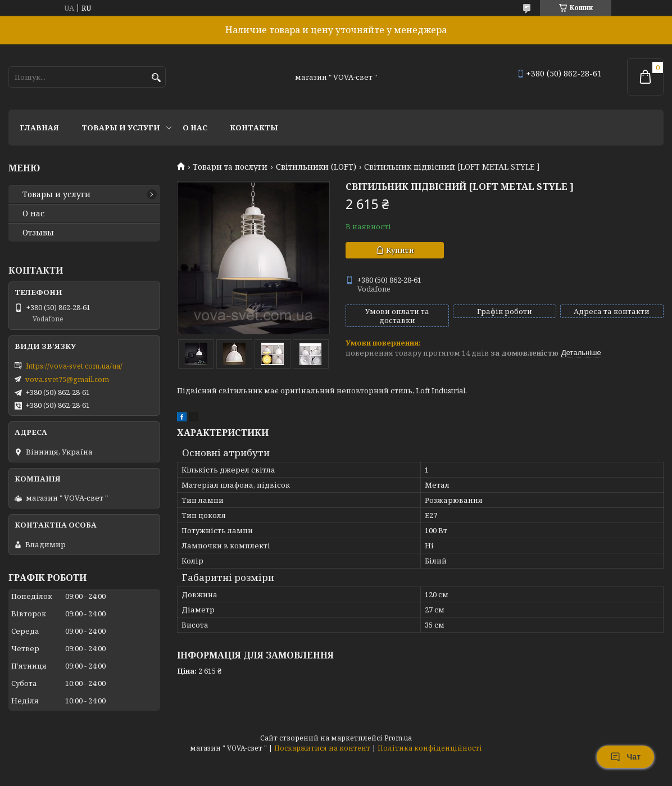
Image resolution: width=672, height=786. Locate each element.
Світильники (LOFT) (316, 167)
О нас (195, 128)
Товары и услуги (121, 128)
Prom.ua (398, 738)
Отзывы (38, 233)
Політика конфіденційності (430, 748)
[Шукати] (156, 78)
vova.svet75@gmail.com (67, 379)
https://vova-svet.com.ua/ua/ (74, 366)
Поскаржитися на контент (322, 748)
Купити (400, 250)
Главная (39, 128)
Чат (625, 757)
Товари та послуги (230, 167)
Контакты (254, 128)
